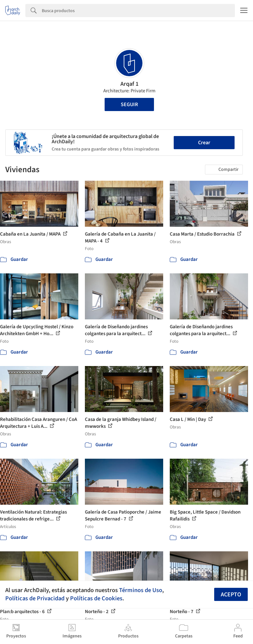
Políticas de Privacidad (35, 598)
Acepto (231, 595)
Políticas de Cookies (96, 598)
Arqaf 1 (129, 84)
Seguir (129, 104)
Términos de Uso (141, 590)
